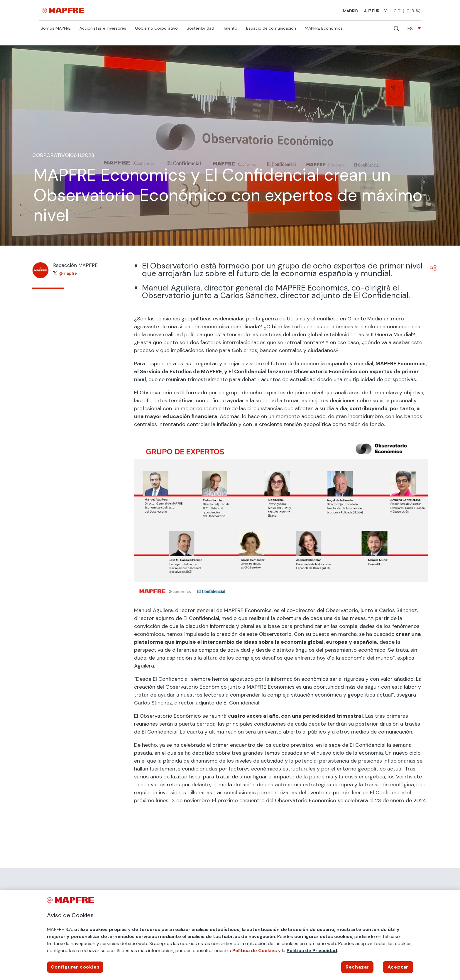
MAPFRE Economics (324, 28)
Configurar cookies (75, 967)
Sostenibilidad (200, 28)
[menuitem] (414, 29)
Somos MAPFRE (56, 28)
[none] (414, 29)
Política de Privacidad (312, 951)
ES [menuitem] (410, 29)
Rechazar (357, 967)
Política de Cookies (255, 951)
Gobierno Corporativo (156, 28)
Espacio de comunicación (271, 28)
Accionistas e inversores (103, 28)
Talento (230, 28)
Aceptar (398, 967)
